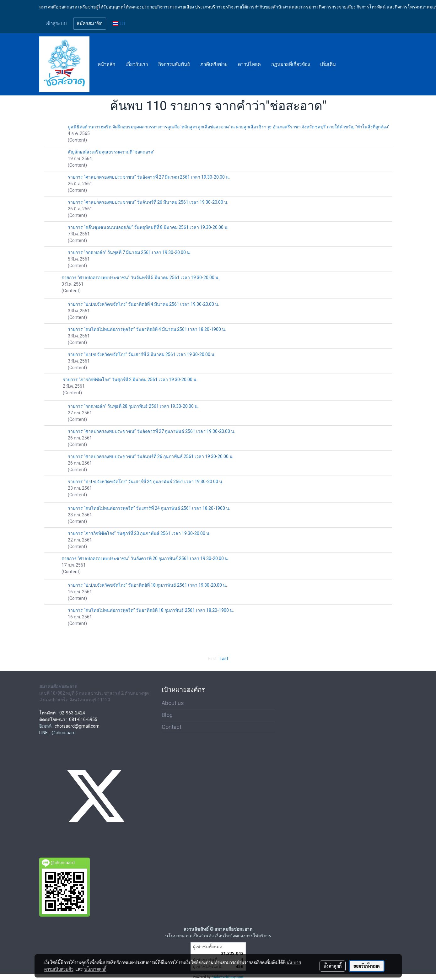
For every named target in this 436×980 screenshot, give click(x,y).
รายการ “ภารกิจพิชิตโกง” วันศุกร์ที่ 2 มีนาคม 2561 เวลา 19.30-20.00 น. (130, 380)
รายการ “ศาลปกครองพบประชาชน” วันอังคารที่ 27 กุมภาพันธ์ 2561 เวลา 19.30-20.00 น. (151, 431)
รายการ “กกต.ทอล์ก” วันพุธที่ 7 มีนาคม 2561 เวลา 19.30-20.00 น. (129, 252)
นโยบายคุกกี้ (95, 969)
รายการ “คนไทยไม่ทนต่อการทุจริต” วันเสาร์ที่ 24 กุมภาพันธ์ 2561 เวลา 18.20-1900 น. (149, 508)
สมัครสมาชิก (90, 24)
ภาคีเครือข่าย (214, 64)
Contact (172, 727)
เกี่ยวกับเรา (137, 64)
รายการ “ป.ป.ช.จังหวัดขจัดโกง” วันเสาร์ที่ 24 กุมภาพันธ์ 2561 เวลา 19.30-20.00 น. (145, 482)
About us (173, 703)
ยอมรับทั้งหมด (367, 966)
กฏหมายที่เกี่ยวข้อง (291, 64)
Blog (167, 715)
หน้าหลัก (106, 64)
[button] (347, 64)
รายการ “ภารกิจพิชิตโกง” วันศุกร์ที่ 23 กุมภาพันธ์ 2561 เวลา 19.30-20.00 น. (139, 533)
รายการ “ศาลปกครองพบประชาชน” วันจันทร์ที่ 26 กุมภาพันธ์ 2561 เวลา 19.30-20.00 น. (151, 456)
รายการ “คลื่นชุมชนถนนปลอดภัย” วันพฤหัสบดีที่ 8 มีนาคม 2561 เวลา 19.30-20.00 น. (148, 227)
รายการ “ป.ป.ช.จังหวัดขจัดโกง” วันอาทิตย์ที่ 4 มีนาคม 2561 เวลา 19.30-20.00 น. (143, 304)
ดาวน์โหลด (249, 64)
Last (224, 659)
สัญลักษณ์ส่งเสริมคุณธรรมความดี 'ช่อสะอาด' (111, 152)
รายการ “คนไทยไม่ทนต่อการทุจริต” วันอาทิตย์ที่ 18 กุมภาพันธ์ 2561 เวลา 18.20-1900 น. (151, 610)
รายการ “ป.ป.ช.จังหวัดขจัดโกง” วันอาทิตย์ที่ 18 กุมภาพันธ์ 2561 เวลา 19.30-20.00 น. (147, 585)
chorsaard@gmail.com (77, 726)
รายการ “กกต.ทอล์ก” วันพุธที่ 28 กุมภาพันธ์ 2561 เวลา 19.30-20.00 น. (133, 406)
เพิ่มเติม (328, 64)
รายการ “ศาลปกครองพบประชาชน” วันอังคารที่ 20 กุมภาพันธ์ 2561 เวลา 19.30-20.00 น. (145, 558)
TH (119, 23)
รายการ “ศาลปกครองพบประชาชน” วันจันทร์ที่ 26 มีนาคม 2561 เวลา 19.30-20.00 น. (148, 202)
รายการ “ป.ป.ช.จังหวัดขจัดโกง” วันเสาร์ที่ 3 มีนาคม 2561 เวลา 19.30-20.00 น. (142, 354)
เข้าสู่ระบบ (56, 24)
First (212, 659)
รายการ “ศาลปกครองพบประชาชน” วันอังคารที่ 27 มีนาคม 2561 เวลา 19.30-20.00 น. (149, 177)
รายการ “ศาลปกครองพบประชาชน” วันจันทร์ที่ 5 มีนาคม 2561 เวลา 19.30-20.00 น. (140, 277)
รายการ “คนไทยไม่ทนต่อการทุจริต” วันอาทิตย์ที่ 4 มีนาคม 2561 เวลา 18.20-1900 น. (147, 329)
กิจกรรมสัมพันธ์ (174, 64)
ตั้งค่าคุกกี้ (333, 966)
